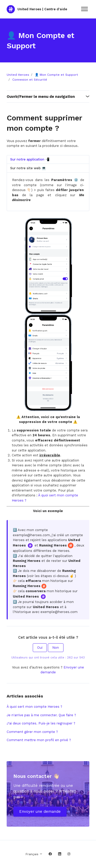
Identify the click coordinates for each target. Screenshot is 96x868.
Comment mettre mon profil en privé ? (39, 740)
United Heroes (18, 75)
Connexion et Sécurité (30, 80)
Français (34, 854)
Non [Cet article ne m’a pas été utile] (56, 648)
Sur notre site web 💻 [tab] (28, 168)
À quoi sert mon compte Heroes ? (34, 707)
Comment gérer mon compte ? (32, 732)
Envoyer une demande (40, 812)
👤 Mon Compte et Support (56, 75)
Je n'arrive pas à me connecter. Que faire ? (41, 715)
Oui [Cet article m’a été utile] (40, 648)
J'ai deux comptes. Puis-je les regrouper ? (41, 723)
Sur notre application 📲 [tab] (30, 159)
